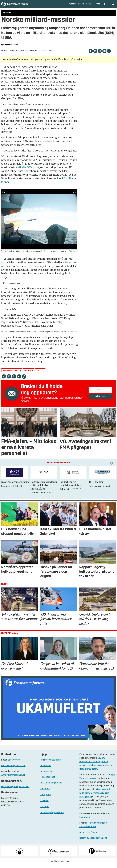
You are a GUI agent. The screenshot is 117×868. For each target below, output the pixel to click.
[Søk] (105, 6)
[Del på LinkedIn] (100, 54)
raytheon (28, 374)
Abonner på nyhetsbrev (52, 816)
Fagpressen (85, 821)
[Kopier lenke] (109, 54)
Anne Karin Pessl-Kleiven (13, 779)
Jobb (98, 6)
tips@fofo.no (14, 763)
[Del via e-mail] (104, 54)
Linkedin (45, 804)
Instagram (46, 798)
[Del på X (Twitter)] (95, 54)
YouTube (45, 810)
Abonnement (47, 775)
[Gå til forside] (22, 6)
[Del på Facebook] (91, 54)
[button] (112, 467)
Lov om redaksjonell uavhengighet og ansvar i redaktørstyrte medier (94, 765)
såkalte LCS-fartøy (29, 171)
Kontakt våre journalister (13, 769)
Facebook (45, 792)
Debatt (81, 6)
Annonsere (46, 769)
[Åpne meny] (113, 6)
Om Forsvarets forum (51, 763)
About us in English (89, 836)
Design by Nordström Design (93, 842)
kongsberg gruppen (12, 374)
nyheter (40, 374)
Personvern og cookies (52, 786)
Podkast (90, 6)
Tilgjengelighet (48, 781)
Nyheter (72, 6)
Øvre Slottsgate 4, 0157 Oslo (15, 790)
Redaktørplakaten (88, 773)
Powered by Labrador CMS (58, 865)
